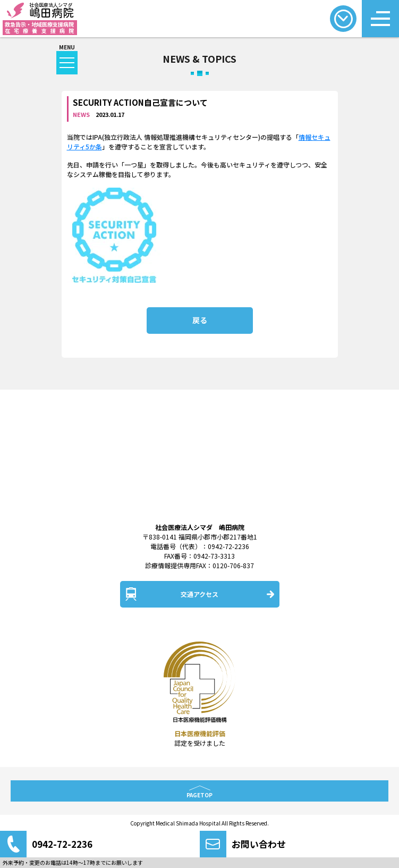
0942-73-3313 (214, 556)
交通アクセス (199, 594)
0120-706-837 (233, 565)
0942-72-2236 (228, 546)
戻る (200, 320)
